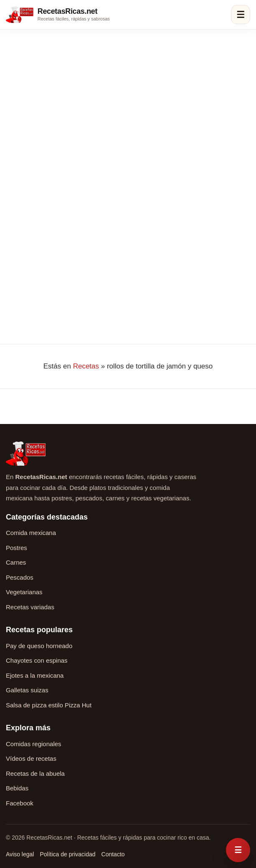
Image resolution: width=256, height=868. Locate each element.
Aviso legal (20, 854)
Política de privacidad (67, 854)
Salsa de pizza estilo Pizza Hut (49, 705)
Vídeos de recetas (31, 758)
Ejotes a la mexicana (35, 675)
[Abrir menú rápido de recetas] (238, 850)
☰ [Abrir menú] (241, 15)
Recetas (86, 366)
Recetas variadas (30, 607)
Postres (16, 548)
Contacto (113, 854)
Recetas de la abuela (35, 773)
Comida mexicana (31, 533)
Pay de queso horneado (39, 646)
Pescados (20, 577)
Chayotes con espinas (37, 660)
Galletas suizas (27, 690)
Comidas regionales (34, 744)
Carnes (16, 562)
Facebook (20, 803)
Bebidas (17, 788)
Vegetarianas (24, 592)
